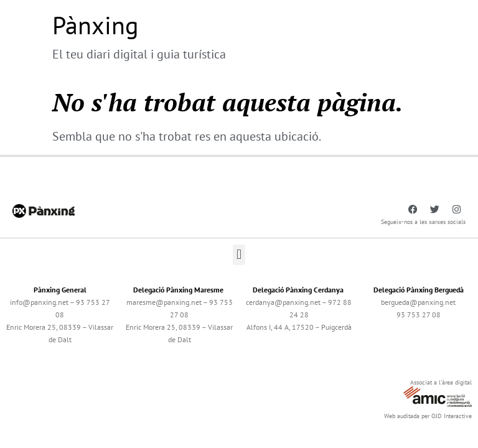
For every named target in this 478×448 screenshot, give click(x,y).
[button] (239, 255)
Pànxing (95, 25)
